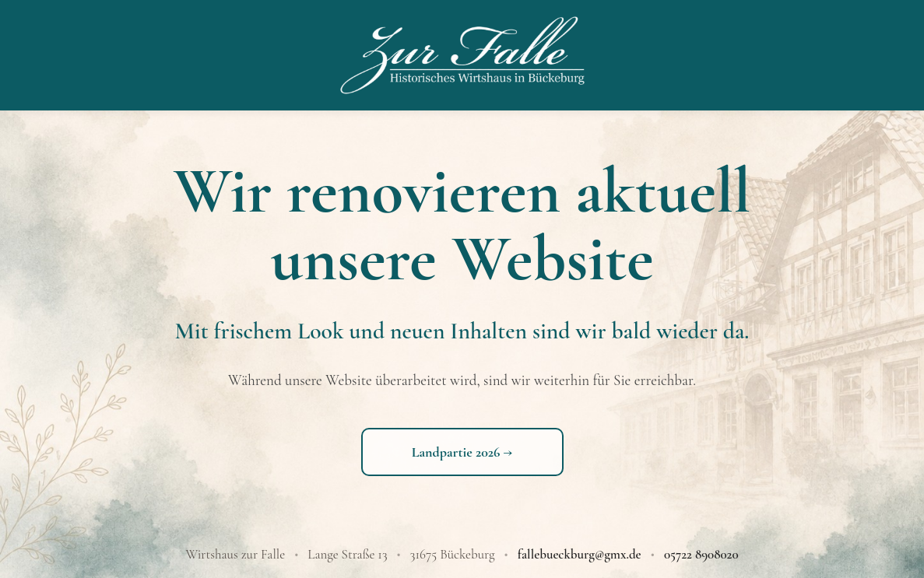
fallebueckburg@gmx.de (580, 554)
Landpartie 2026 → (462, 452)
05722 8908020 (701, 554)
